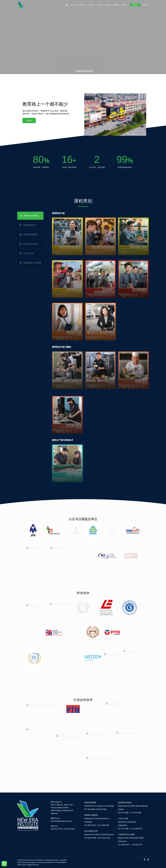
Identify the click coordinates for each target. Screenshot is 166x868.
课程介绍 (82, 5)
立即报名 (135, 5)
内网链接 (116, 5)
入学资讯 (91, 5)
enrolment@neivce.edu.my (61, 821)
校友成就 (108, 5)
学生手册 (99, 5)
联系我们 (125, 5)
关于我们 (74, 5)
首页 (67, 5)
